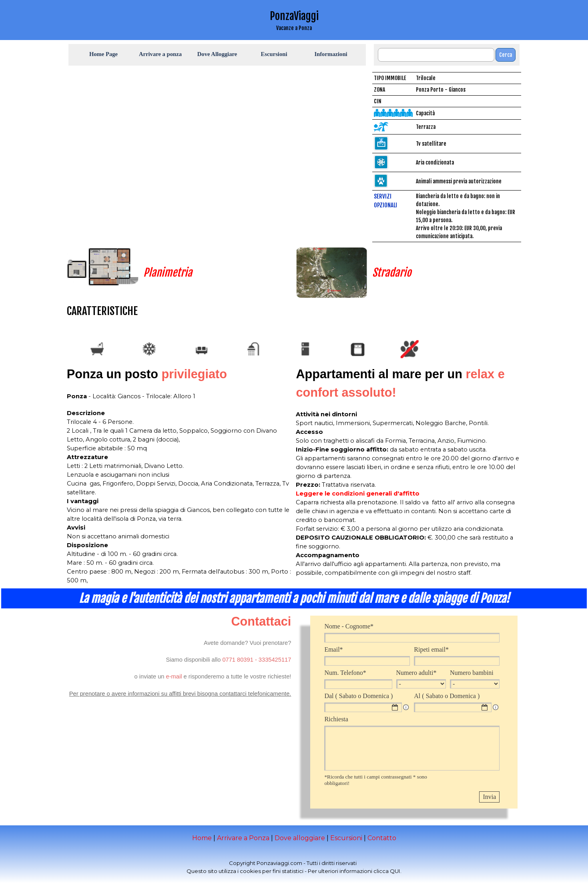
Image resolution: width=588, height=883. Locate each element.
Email (333, 649)
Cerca (506, 55)
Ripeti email (431, 649)
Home (202, 838)
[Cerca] (436, 55)
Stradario (392, 273)
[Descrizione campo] (406, 707)
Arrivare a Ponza (243, 838)
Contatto (382, 838)
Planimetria (168, 273)
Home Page (103, 54)
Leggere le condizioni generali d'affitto (358, 494)
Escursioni (346, 838)
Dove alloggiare (300, 838)
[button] (238, 660)
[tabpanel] (294, 20)
